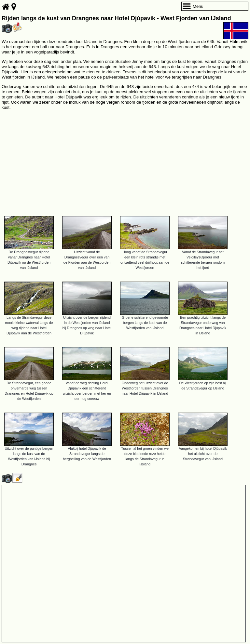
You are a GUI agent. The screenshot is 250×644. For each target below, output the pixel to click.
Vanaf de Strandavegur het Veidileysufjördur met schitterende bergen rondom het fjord (203, 260)
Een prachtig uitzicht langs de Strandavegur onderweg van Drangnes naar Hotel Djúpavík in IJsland (203, 325)
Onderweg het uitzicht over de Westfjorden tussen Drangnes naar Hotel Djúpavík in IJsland (145, 388)
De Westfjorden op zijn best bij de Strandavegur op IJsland (203, 386)
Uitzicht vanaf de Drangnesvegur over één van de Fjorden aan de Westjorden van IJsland (87, 260)
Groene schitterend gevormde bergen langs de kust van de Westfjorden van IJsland (145, 323)
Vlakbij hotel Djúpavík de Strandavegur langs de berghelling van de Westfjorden (87, 454)
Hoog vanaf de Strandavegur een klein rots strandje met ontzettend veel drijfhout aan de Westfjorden (145, 260)
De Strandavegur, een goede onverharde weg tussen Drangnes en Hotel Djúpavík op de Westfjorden (29, 391)
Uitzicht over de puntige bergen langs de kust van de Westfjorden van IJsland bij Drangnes (29, 456)
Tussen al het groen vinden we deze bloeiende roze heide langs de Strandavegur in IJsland (145, 456)
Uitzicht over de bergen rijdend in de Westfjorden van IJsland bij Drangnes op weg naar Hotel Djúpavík (87, 325)
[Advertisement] (125, 160)
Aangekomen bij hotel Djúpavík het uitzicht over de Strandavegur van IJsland (203, 454)
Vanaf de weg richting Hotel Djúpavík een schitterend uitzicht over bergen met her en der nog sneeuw (87, 391)
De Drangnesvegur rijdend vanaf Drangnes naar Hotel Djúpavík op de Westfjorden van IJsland (29, 260)
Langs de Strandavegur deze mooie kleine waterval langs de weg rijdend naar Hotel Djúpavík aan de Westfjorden (29, 325)
